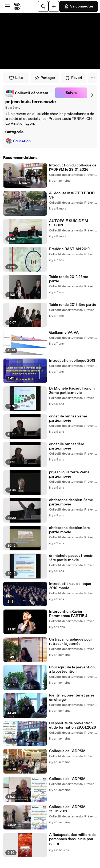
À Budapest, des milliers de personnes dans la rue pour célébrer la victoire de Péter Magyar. (72, 837)
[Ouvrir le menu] (7, 6)
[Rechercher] (43, 6)
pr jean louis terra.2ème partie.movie (69, 474)
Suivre (71, 93)
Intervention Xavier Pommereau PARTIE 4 (68, 614)
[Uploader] (54, 6)
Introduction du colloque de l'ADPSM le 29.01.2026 (73, 167)
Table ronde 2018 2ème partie (69, 279)
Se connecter (79, 6)
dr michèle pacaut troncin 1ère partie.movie (71, 558)
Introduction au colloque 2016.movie (70, 586)
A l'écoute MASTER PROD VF (72, 195)
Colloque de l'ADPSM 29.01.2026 (67, 809)
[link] (29, 93)
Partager (45, 78)
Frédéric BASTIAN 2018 (69, 249)
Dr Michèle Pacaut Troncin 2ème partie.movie (72, 391)
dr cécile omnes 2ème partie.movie (68, 418)
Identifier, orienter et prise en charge (72, 698)
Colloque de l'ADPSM (67, 751)
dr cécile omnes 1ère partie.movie (67, 446)
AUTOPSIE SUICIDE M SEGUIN (69, 223)
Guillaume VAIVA (64, 333)
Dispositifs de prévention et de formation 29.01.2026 (73, 725)
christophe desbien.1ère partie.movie (69, 530)
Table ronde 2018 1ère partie (73, 305)
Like (16, 78)
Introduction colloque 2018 (72, 361)
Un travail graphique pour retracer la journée (71, 642)
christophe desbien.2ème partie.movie (71, 502)
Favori (73, 78)
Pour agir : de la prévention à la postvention (72, 669)
